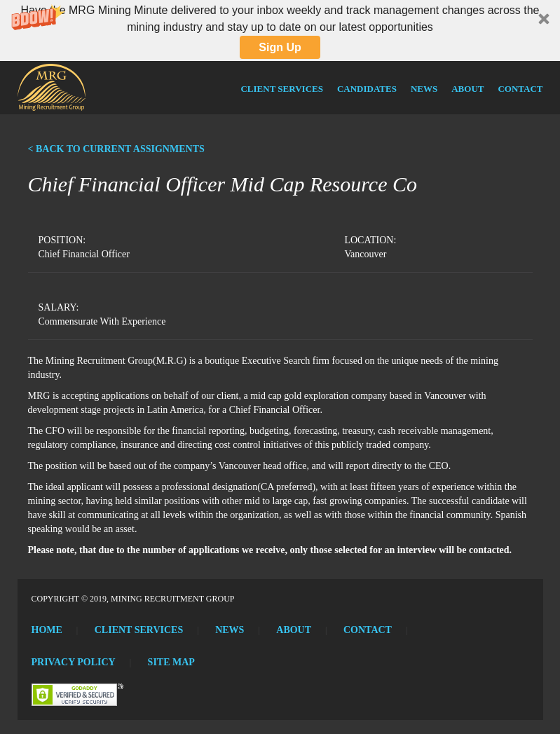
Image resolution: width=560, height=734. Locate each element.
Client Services (281, 89)
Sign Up (280, 47)
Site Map (171, 662)
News (424, 89)
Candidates (367, 89)
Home (47, 630)
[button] (280, 30)
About (467, 89)
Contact (520, 89)
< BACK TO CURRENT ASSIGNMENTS (116, 149)
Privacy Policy (74, 662)
